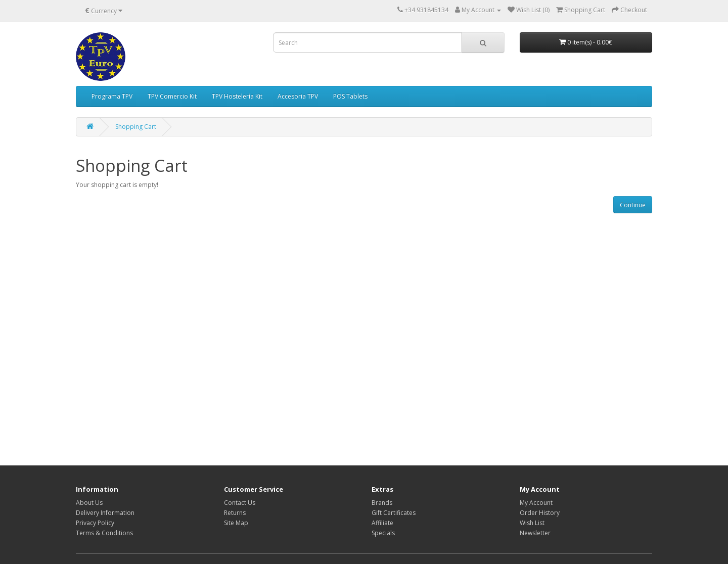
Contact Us (240, 503)
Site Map (236, 523)
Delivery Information (105, 513)
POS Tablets (350, 96)
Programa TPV (112, 96)
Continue (633, 205)
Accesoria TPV (298, 96)
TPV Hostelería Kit (237, 96)
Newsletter (535, 533)
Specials (383, 533)
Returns (235, 513)
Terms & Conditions (104, 533)
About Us (89, 503)
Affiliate (382, 523)
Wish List (532, 523)
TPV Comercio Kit (172, 96)
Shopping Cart (136, 127)
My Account (536, 503)
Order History (540, 513)
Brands (382, 503)
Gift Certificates (394, 513)
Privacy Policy (95, 523)
